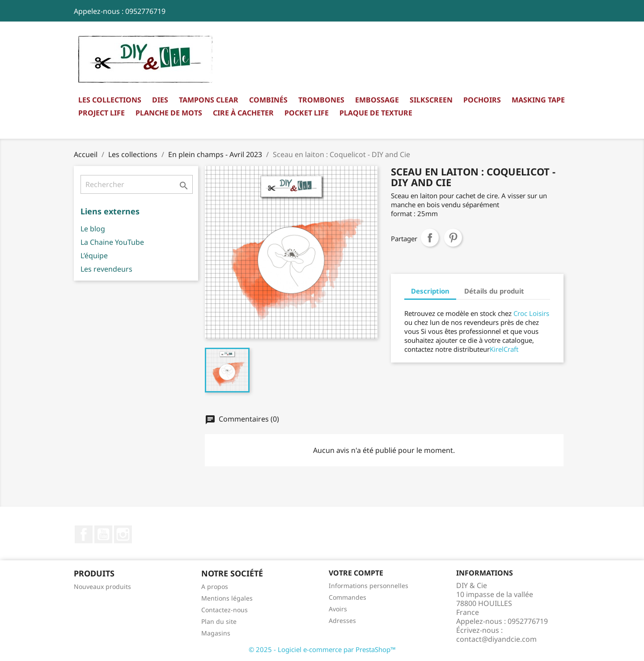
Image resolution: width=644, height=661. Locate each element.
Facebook (84, 534)
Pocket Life (307, 113)
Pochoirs (482, 100)
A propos (215, 586)
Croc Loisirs (531, 313)
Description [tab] (430, 291)
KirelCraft (504, 349)
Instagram (123, 534)
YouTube (103, 534)
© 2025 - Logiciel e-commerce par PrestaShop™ (322, 649)
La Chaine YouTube (112, 242)
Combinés (268, 100)
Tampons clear (209, 100)
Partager (430, 238)
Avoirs (338, 609)
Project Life (102, 113)
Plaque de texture (376, 113)
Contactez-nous (225, 610)
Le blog (93, 229)
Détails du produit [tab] (494, 291)
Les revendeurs (106, 269)
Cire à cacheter (243, 113)
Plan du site (219, 621)
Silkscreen (431, 100)
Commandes (347, 597)
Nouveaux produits (102, 586)
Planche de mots (169, 113)
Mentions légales (227, 598)
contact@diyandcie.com (496, 639)
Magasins (216, 633)
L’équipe (94, 256)
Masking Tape (538, 100)
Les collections (110, 100)
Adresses (342, 620)
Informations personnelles (369, 586)
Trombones (321, 100)
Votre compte (356, 573)
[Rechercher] (137, 184)
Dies (160, 100)
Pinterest (453, 238)
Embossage (377, 100)
